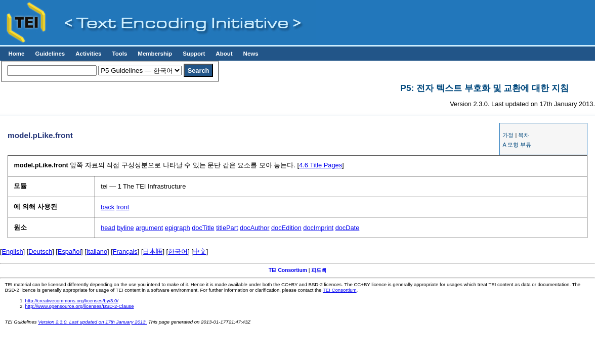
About (224, 54)
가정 (508, 135)
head (108, 228)
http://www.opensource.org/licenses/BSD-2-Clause (80, 306)
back (108, 207)
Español (69, 252)
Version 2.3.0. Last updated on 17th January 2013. (92, 322)
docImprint (318, 228)
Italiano (97, 252)
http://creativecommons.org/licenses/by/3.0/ (72, 301)
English (13, 252)
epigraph (178, 228)
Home (16, 54)
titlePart (227, 228)
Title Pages (321, 165)
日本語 (153, 252)
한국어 (178, 252)
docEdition (286, 228)
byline (125, 228)
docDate (348, 228)
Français (125, 252)
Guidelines (50, 54)
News (251, 54)
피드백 (319, 270)
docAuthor (254, 228)
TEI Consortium (288, 270)
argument (149, 228)
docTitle (203, 228)
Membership (155, 54)
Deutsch (40, 252)
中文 (200, 252)
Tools (119, 54)
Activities (88, 54)
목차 (524, 135)
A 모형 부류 (517, 145)
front (123, 207)
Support (194, 54)
